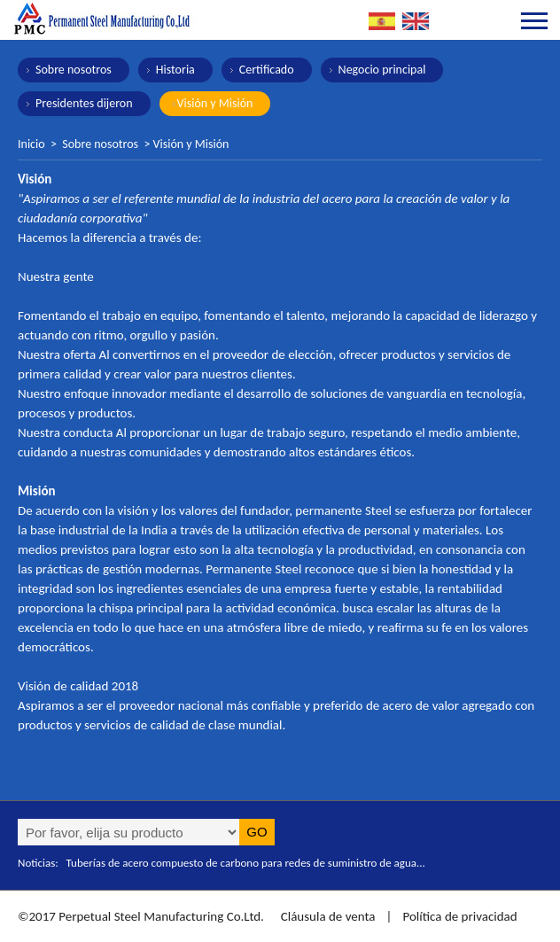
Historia (175, 70)
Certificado (267, 70)
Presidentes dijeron (84, 103)
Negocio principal (382, 70)
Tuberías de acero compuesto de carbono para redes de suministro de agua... (246, 863)
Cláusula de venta (326, 916)
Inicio (31, 144)
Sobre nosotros (74, 70)
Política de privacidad (459, 916)
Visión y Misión (215, 103)
